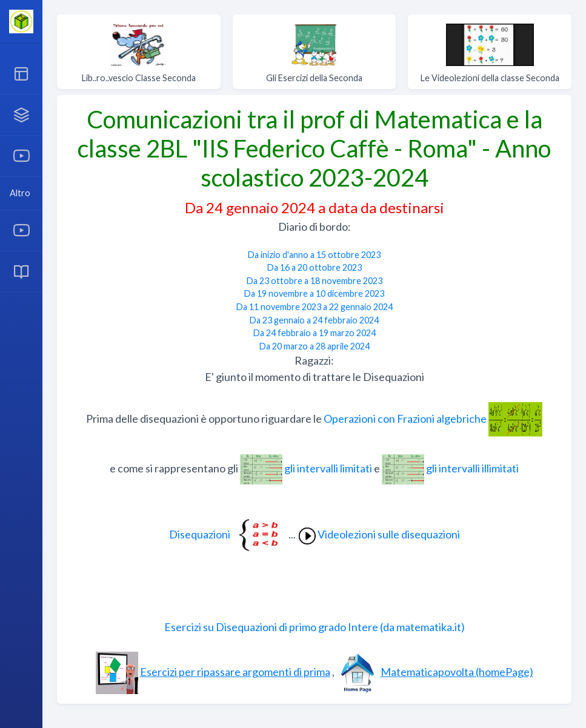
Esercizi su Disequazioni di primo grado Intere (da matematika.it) (315, 627)
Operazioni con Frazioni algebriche (433, 419)
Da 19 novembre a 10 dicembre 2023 (314, 293)
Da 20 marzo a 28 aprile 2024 (315, 346)
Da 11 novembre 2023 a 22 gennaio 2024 (315, 307)
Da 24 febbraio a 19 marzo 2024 (315, 333)
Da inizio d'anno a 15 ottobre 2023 (314, 255)
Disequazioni (229, 534)
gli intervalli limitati (307, 468)
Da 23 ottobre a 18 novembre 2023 (315, 281)
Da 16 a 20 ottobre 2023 (315, 267)
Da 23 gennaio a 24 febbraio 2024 (314, 320)
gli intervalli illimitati (450, 468)
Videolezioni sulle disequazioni (379, 534)
